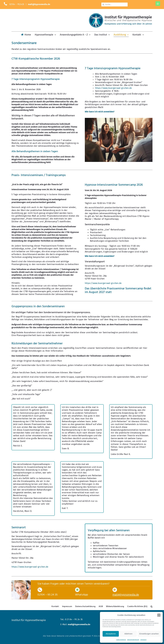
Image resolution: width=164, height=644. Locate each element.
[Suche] (103, 4)
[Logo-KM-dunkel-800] (120, 14)
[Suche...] (114, 4)
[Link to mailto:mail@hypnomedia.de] (115, 590)
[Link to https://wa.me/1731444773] (77, 590)
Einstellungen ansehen (149, 634)
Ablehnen (128, 634)
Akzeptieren (111, 634)
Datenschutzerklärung (133, 640)
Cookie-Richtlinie (121, 640)
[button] (159, 615)
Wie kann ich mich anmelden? (100, 112)
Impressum (143, 640)
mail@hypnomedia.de (39, 4)
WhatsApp (82, 595)
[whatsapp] (158, 4)
